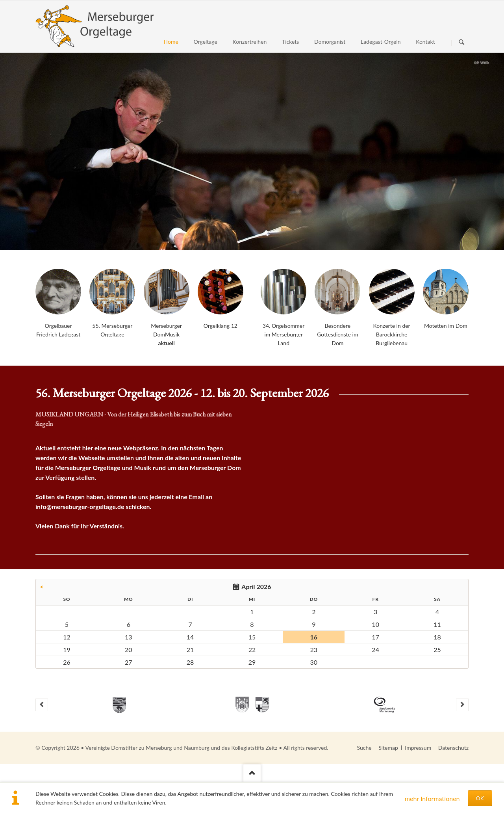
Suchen (461, 43)
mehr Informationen (432, 798)
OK (480, 798)
